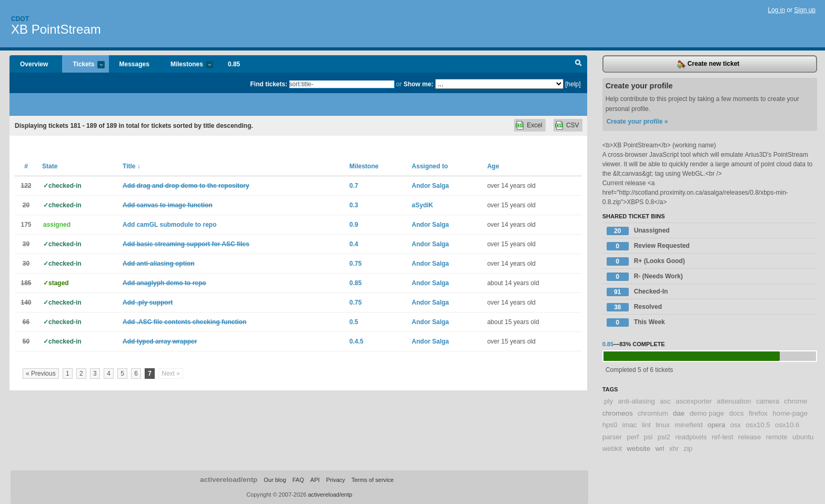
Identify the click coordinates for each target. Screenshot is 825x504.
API (315, 480)
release (749, 437)
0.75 (355, 264)
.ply (608, 401)
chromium (653, 413)
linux (663, 425)
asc (665, 401)
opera (717, 425)
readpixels (691, 437)
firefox (758, 413)
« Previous (41, 374)
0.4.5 (356, 341)
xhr (674, 448)
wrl (660, 448)
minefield (688, 425)
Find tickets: (269, 84)
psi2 (664, 437)
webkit (612, 448)
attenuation (734, 401)
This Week (636, 322)
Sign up (805, 10)
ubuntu (803, 437)
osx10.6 (787, 425)
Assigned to (430, 166)
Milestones (187, 65)
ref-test (723, 437)
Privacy (336, 480)
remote (777, 437)
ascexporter (694, 401)
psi (648, 437)
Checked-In (637, 292)
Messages (134, 64)
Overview (34, 64)
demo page (707, 413)
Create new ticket (708, 64)
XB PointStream (56, 29)
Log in (776, 10)
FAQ (298, 480)
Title (132, 166)
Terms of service (373, 480)
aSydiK (423, 205)
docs (737, 413)
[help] (573, 84)
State (50, 166)
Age (493, 166)
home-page (790, 413)
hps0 (610, 425)
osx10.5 (758, 425)
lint (646, 425)
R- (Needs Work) (645, 277)
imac (630, 425)
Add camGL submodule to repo (169, 225)
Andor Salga (431, 186)
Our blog (275, 480)
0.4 (354, 244)
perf (633, 437)
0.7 (354, 186)
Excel (534, 125)
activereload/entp (229, 480)
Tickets (83, 65)
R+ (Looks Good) (646, 261)
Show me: (419, 84)
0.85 (234, 64)
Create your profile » (637, 122)
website (638, 448)
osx (736, 425)
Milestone (364, 166)
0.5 (354, 322)
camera (768, 401)
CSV (573, 125)
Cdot (20, 19)
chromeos (618, 413)
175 (26, 225)
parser (612, 437)
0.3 (354, 205)
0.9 (354, 225)
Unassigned (638, 231)
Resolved (634, 307)
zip (688, 448)
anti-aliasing (637, 401)
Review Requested (648, 246)
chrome (796, 401)
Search (578, 64)
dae (679, 413)
